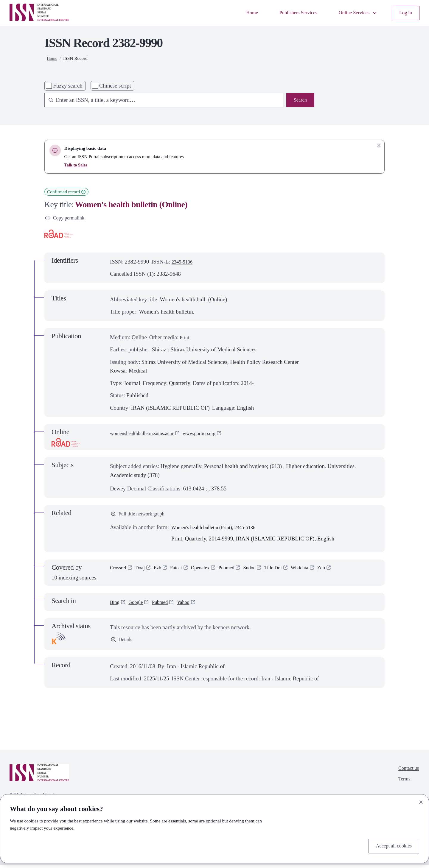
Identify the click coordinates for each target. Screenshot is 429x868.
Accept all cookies (391, 845)
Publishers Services (289, 13)
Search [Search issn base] (299, 101)
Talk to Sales (77, 165)
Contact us (407, 772)
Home (239, 13)
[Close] (421, 801)
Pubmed (237, 572)
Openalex (209, 572)
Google (138, 605)
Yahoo (190, 605)
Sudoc (262, 572)
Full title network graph (141, 516)
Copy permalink (67, 219)
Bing (115, 605)
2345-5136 (184, 263)
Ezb (162, 572)
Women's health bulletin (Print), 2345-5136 (220, 530)
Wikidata (318, 572)
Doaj (143, 572)
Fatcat (182, 572)
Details (122, 643)
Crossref (119, 572)
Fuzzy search (68, 86)
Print (185, 339)
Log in (405, 13)
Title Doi (288, 572)
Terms (402, 784)
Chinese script (115, 86)
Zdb (341, 572)
